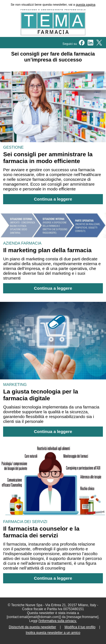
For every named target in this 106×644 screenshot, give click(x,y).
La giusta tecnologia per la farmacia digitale (41, 395)
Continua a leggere (53, 199)
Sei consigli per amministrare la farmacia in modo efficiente (48, 158)
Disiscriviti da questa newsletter (32, 627)
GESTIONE (13, 147)
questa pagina (86, 5)
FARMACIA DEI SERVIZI (25, 522)
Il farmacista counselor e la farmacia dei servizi (41, 532)
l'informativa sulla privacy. (58, 621)
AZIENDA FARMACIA (22, 243)
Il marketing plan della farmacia (47, 250)
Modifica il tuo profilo (80, 627)
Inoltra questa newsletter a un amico (53, 633)
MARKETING (15, 384)
